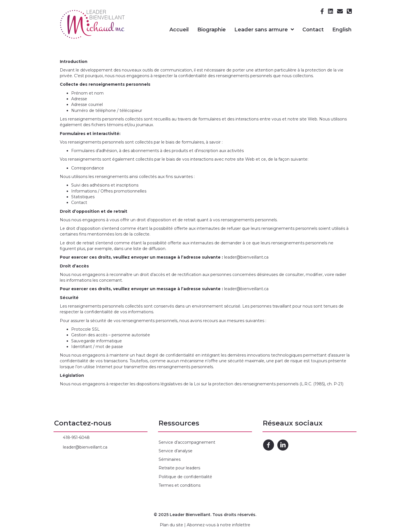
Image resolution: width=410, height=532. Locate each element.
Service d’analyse (176, 451)
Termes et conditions (180, 485)
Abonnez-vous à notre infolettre (219, 525)
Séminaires (170, 459)
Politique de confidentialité (185, 477)
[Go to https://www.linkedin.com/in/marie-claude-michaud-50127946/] (283, 445)
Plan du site (171, 525)
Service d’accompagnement (187, 442)
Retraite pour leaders (179, 468)
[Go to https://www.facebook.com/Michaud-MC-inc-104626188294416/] (268, 445)
